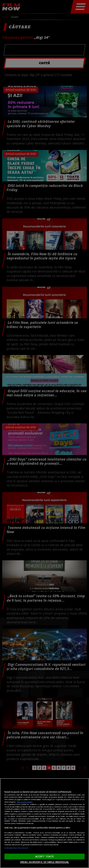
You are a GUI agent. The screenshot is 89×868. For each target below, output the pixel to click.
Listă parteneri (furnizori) (16, 848)
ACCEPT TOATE (44, 856)
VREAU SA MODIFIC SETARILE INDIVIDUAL (44, 862)
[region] (44, 823)
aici (5, 816)
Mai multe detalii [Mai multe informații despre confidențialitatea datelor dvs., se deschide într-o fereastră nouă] (25, 802)
